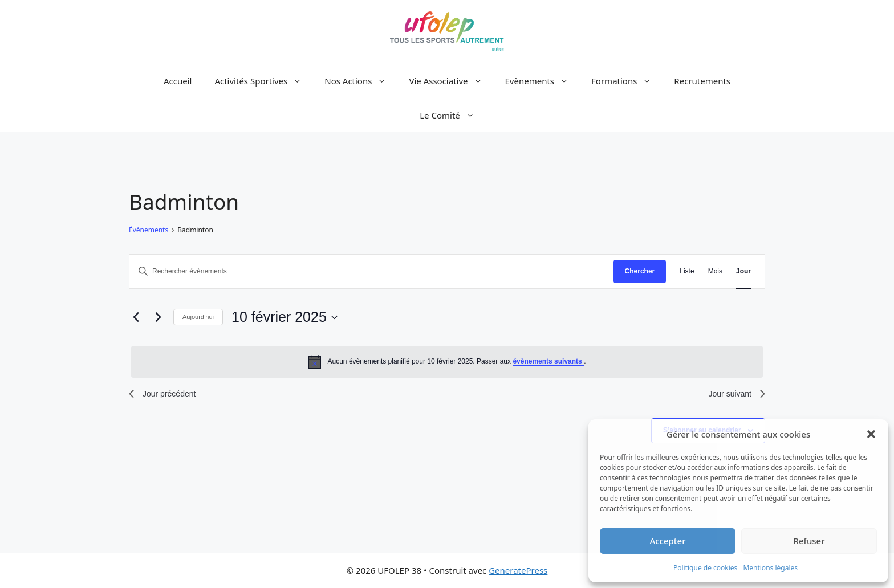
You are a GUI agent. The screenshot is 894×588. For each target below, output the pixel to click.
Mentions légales (770, 568)
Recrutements (702, 81)
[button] (871, 434)
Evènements (543, 81)
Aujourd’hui (198, 317)
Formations (627, 81)
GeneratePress (518, 570)
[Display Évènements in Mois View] (715, 271)
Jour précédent (162, 394)
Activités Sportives (264, 81)
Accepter (667, 541)
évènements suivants (548, 361)
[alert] (447, 362)
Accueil (178, 81)
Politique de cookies (705, 568)
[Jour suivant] (158, 317)
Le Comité (453, 115)
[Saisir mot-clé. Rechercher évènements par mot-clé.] (371, 271)
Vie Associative (451, 81)
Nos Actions (361, 81)
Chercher (640, 271)
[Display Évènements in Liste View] (687, 271)
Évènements (149, 230)
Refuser (809, 541)
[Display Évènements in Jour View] (743, 271)
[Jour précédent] (136, 317)
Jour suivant (737, 394)
